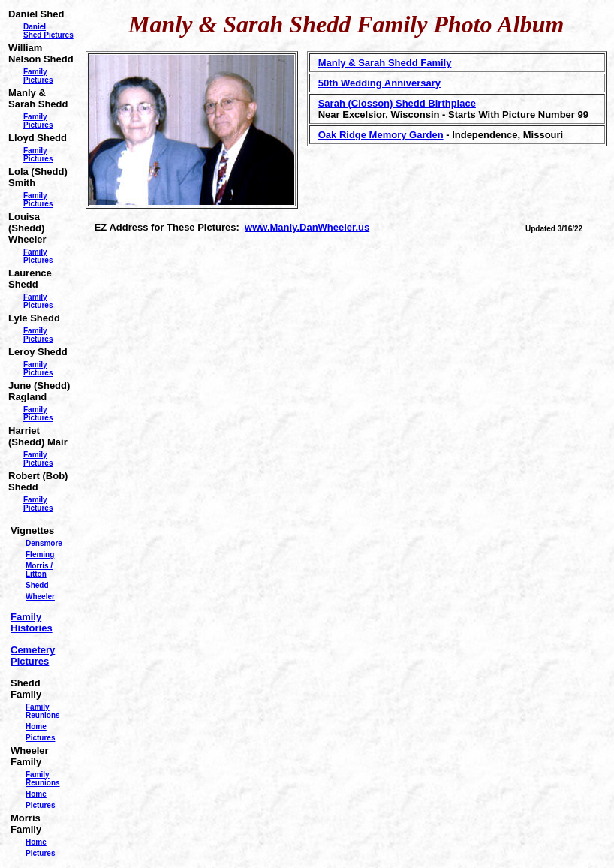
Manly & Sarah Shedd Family (385, 63)
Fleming (40, 555)
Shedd (37, 585)
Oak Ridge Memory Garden (381, 135)
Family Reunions (43, 711)
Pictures (40, 738)
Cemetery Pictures (33, 656)
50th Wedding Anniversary (379, 83)
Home (36, 726)
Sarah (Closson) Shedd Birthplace (397, 103)
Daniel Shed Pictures (48, 31)
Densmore (44, 543)
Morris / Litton (39, 570)
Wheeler (40, 597)
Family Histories (32, 622)
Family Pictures (38, 76)
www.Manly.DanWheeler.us (307, 227)
